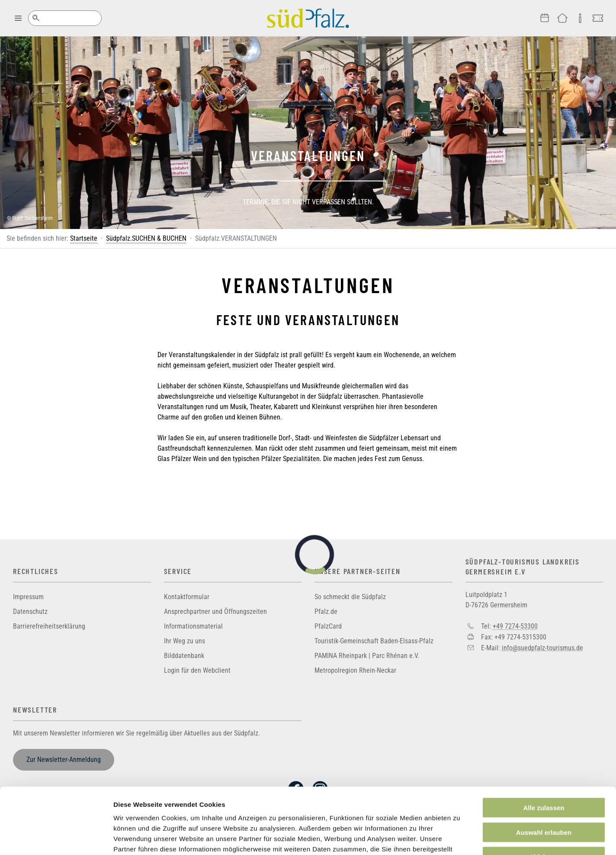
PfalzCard (328, 626)
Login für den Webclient (197, 670)
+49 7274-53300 (515, 626)
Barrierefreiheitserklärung (49, 626)
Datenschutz (30, 611)
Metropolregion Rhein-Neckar (355, 670)
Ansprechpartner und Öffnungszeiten (215, 611)
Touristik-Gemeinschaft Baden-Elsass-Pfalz (374, 641)
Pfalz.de (326, 611)
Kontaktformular (187, 597)
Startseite (84, 238)
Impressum (28, 597)
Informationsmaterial (193, 626)
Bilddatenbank (184, 656)
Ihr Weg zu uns (184, 641)
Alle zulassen (544, 751)
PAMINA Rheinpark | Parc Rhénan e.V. (367, 656)
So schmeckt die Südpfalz (350, 597)
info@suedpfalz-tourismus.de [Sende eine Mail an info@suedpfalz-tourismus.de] (542, 647)
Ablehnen (544, 800)
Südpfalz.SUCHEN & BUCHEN (146, 238)
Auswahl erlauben (544, 776)
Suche (36, 18)
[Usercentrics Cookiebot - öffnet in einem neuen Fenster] (56, 838)
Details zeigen (460, 838)
